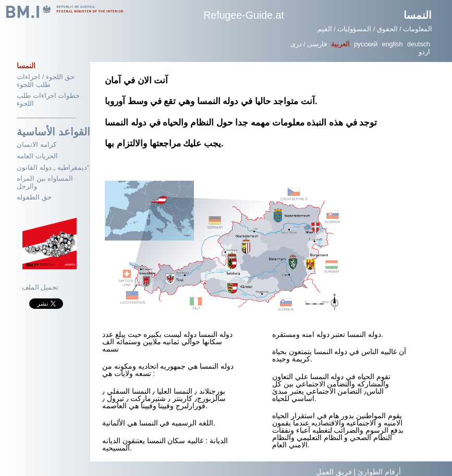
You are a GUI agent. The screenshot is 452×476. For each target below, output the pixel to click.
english (393, 44)
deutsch (419, 44)
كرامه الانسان (36, 145)
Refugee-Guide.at (244, 15)
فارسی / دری (309, 44)
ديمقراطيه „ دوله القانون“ (53, 168)
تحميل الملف (40, 287)
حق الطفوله (34, 197)
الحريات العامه (37, 156)
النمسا (418, 15)
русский (366, 44)
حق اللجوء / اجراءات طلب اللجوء (46, 81)
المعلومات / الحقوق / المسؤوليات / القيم (375, 29)
